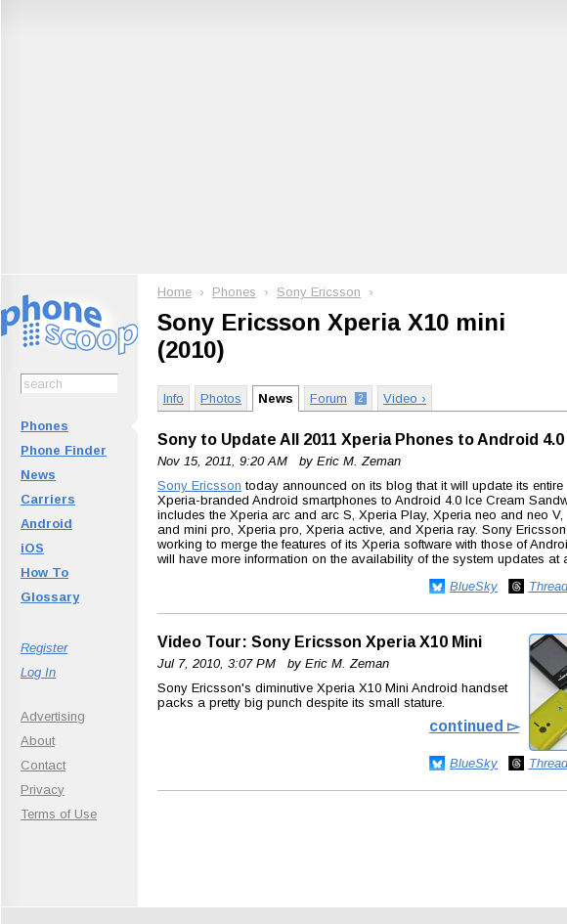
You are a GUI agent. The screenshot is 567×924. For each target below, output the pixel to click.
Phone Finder (64, 450)
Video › (405, 398)
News (38, 475)
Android (46, 524)
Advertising (53, 716)
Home (174, 292)
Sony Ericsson (319, 292)
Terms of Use (59, 814)
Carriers (48, 499)
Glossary (50, 597)
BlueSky (474, 586)
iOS (32, 548)
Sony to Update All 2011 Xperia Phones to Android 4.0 (361, 440)
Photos (221, 398)
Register (44, 648)
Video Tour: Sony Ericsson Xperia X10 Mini (320, 642)
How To (44, 572)
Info (174, 398)
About (38, 741)
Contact (43, 765)
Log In (38, 672)
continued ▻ (474, 726)
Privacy (43, 790)
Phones (44, 426)
